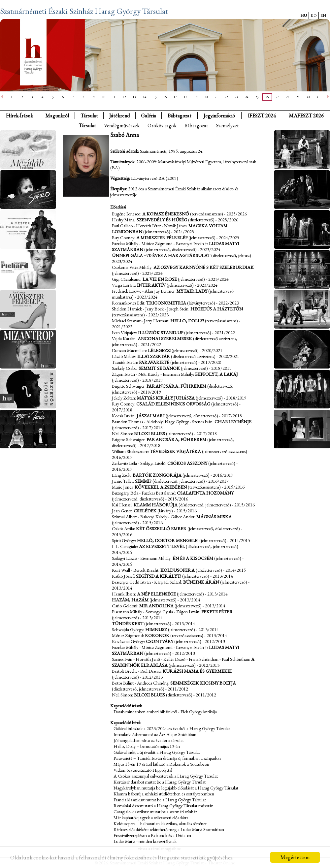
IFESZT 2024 (262, 116)
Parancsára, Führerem (176, 386)
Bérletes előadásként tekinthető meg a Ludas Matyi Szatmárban (169, 829)
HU (304, 16)
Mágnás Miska (214, 517)
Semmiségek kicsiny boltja (203, 683)
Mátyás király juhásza (166, 398)
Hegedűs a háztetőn (217, 309)
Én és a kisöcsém (193, 558)
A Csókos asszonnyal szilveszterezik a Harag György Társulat (166, 776)
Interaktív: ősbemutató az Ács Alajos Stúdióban (155, 734)
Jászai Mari (151, 416)
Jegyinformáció (219, 116)
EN (323, 16)
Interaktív (151, 285)
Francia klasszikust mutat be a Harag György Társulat (160, 800)
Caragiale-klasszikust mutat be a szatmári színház (155, 812)
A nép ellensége (156, 594)
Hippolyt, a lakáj (216, 374)
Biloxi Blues (149, 434)
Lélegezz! (159, 350)
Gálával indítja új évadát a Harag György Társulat (157, 752)
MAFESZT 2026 (306, 116)
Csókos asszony (187, 463)
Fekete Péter (217, 612)
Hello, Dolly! (187, 321)
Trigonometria (166, 303)
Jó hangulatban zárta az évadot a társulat (149, 740)
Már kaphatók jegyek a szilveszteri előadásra (151, 818)
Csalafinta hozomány (205, 493)
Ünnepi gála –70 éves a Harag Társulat (161, 255)
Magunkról (57, 116)
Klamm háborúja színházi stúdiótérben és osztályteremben (164, 794)
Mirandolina (156, 606)
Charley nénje (233, 422)
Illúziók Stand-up (161, 333)
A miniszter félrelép (162, 238)
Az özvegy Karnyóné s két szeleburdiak (204, 267)
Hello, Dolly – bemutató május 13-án (147, 746)
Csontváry (160, 641)
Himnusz (156, 629)
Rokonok (157, 635)
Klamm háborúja (156, 505)
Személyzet (228, 126)
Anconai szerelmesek (165, 338)
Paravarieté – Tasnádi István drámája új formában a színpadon (167, 758)
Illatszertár (154, 356)
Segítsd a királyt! (159, 576)
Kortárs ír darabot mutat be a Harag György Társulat (160, 782)
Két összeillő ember (161, 529)
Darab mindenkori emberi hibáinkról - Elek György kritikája (165, 712)
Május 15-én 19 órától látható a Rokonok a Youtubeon (161, 764)
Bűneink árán (201, 582)
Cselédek (145, 511)
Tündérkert (128, 624)
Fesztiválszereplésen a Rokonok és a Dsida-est (152, 835)
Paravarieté (154, 362)
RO (314, 16)
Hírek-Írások (19, 116)
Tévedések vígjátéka (175, 451)
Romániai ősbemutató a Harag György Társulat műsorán (164, 806)
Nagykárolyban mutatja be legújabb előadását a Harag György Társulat (176, 788)
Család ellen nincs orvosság (173, 404)
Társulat (89, 116)
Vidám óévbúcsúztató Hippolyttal (143, 770)
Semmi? (143, 481)
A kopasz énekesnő (166, 214)
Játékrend (119, 116)
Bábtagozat (196, 126)
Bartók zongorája (157, 475)
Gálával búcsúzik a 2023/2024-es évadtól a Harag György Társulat (172, 728)
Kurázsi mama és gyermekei (197, 671)
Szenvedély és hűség (162, 220)
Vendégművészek (122, 126)
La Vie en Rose (160, 279)
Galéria (148, 116)
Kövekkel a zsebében (161, 487)
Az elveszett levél (162, 546)
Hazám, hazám (130, 600)
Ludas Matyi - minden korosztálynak (145, 841)
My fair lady (192, 291)
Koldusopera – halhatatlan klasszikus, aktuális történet (160, 823)
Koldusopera (178, 570)
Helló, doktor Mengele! (168, 540)
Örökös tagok (162, 126)
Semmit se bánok (159, 368)
